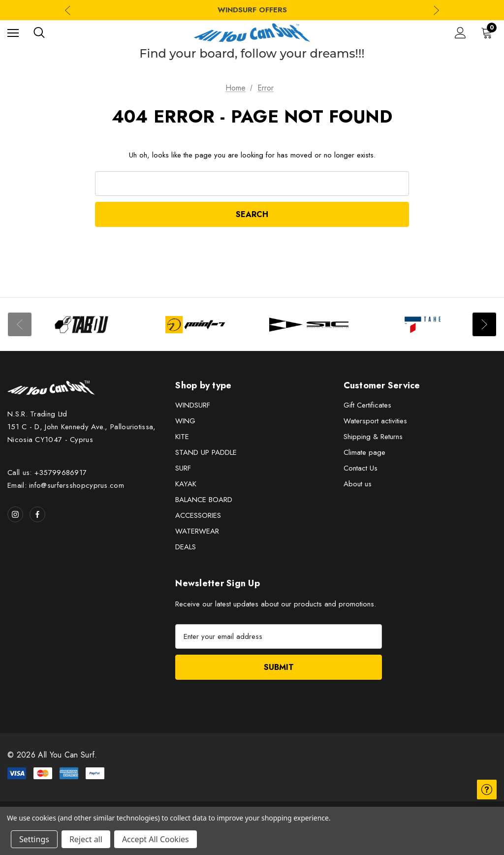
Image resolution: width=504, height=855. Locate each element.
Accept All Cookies (156, 839)
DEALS (186, 547)
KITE (182, 437)
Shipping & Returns (373, 437)
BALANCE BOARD (204, 500)
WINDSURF (193, 405)
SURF (183, 468)
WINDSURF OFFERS (252, 10)
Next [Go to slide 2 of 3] (436, 10)
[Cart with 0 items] (489, 32)
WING (185, 421)
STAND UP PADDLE (206, 452)
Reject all (86, 839)
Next (484, 324)
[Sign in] (460, 33)
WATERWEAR (197, 531)
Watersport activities (375, 421)
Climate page (364, 452)
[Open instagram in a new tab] (15, 514)
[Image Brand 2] (195, 324)
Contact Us (361, 468)
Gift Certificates (367, 405)
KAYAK (186, 484)
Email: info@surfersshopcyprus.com (66, 485)
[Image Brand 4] (423, 324)
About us (358, 484)
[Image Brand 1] (81, 324)
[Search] (39, 32)
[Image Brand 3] (309, 324)
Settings (34, 839)
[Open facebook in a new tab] (37, 514)
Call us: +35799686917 (47, 473)
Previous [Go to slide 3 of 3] (68, 10)
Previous (20, 324)
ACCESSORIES (198, 515)
